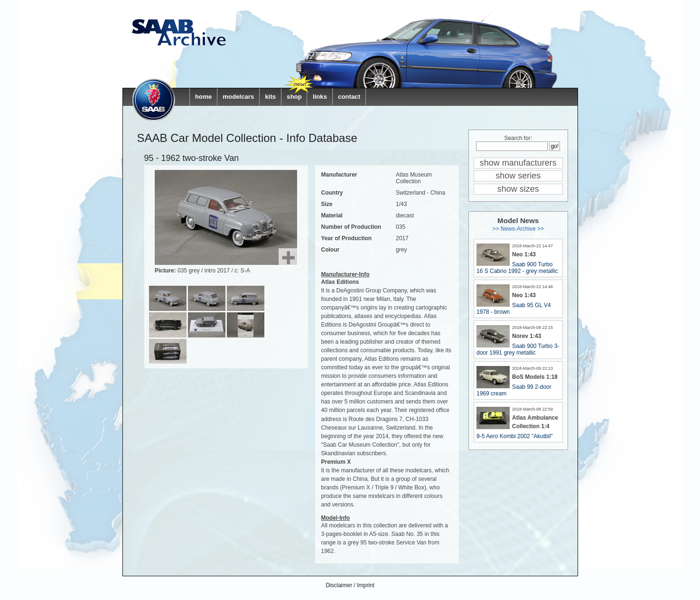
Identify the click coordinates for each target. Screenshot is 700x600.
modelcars (238, 97)
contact (349, 97)
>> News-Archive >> (518, 229)
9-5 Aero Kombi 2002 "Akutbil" (515, 436)
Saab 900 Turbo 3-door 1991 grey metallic (518, 349)
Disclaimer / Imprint (350, 585)
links (320, 97)
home (203, 97)
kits (270, 97)
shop (294, 97)
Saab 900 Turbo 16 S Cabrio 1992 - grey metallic (517, 268)
